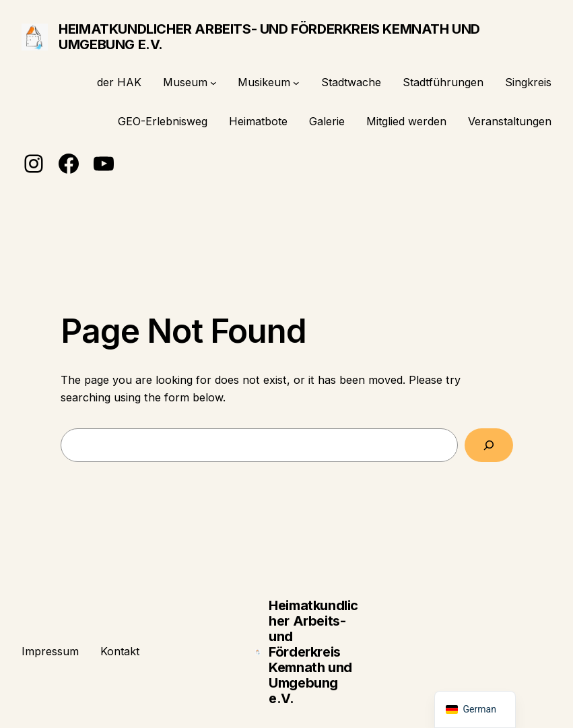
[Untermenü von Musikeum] (296, 83)
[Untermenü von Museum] (213, 83)
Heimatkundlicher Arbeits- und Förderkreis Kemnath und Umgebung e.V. (269, 37)
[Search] (488, 445)
